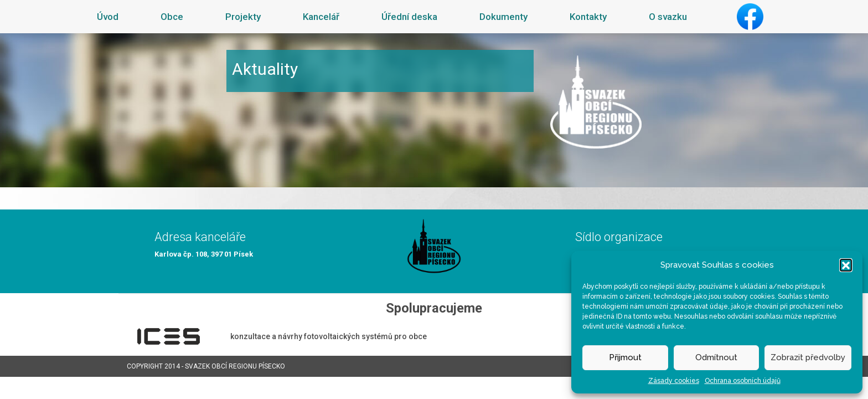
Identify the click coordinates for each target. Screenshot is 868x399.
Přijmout (625, 357)
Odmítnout (716, 357)
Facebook (750, 17)
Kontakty (588, 17)
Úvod (108, 17)
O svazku (668, 17)
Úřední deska (409, 17)
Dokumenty (503, 17)
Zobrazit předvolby (808, 357)
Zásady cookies (674, 381)
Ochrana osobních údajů (743, 381)
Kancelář (321, 17)
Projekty (243, 17)
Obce (172, 17)
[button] (846, 265)
